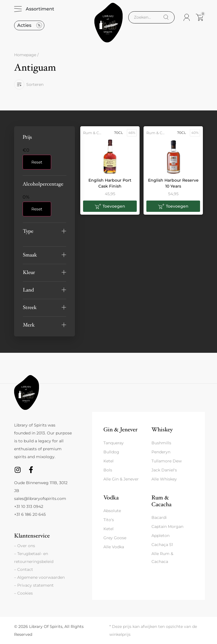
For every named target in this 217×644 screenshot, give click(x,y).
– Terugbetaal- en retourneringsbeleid (34, 558)
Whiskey (162, 429)
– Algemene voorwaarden (39, 577)
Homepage (25, 55)
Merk (29, 325)
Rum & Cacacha (161, 501)
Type (28, 231)
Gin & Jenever (120, 429)
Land (28, 290)
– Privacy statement (34, 585)
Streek (30, 307)
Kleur (29, 272)
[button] (45, 231)
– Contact (24, 569)
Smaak (30, 255)
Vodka (111, 498)
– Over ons (25, 546)
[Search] (166, 17)
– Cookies (23, 593)
